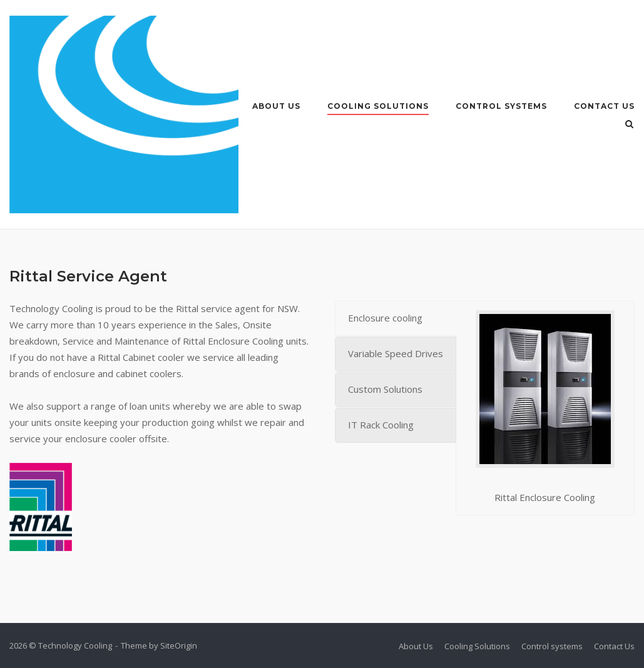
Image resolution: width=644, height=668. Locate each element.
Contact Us (604, 106)
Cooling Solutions (378, 106)
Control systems (501, 106)
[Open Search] (629, 125)
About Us (276, 106)
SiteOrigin (179, 645)
